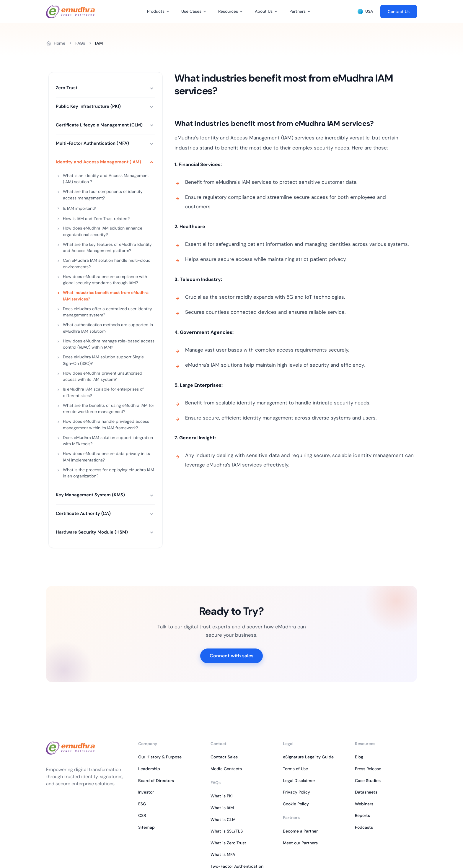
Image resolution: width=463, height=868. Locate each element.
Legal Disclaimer (299, 781)
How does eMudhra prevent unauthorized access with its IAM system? (103, 376)
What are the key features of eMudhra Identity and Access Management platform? (107, 248)
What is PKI (221, 796)
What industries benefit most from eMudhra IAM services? (106, 296)
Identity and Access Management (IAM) (98, 162)
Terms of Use (295, 769)
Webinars (364, 804)
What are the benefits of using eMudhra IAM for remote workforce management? (109, 409)
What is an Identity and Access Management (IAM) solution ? (106, 179)
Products (156, 11)
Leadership (149, 769)
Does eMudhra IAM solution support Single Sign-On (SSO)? (103, 360)
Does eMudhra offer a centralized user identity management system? (107, 312)
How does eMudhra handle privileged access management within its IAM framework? (106, 425)
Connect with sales (231, 656)
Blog (359, 757)
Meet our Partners (300, 843)
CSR (142, 815)
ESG (142, 804)
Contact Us (399, 12)
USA (365, 11)
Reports (362, 815)
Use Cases (191, 11)
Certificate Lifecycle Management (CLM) (99, 125)
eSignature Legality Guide (308, 757)
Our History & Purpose (160, 757)
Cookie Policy (296, 804)
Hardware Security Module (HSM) (92, 532)
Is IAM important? (79, 208)
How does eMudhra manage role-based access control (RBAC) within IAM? (109, 344)
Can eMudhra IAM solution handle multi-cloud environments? (107, 264)
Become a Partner (300, 831)
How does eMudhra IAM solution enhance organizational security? (103, 231)
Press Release (368, 769)
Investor (146, 792)
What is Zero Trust (228, 843)
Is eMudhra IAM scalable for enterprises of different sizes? (103, 392)
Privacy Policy (296, 792)
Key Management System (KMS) (90, 495)
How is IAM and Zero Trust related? (96, 219)
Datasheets (366, 792)
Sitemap (146, 827)
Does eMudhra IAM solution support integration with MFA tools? (108, 441)
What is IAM (222, 808)
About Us (264, 11)
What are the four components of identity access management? (103, 195)
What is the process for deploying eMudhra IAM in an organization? (109, 473)
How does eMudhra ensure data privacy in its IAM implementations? (106, 457)
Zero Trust (67, 88)
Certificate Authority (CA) (83, 513)
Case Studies (368, 781)
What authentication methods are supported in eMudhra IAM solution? (108, 328)
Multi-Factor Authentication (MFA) (92, 143)
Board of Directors (156, 781)
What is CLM (223, 820)
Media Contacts (226, 769)
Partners (297, 11)
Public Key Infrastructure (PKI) (88, 106)
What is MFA (223, 854)
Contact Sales (224, 757)
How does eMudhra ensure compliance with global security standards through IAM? (105, 280)
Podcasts (364, 827)
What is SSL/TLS (227, 831)
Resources (228, 11)
